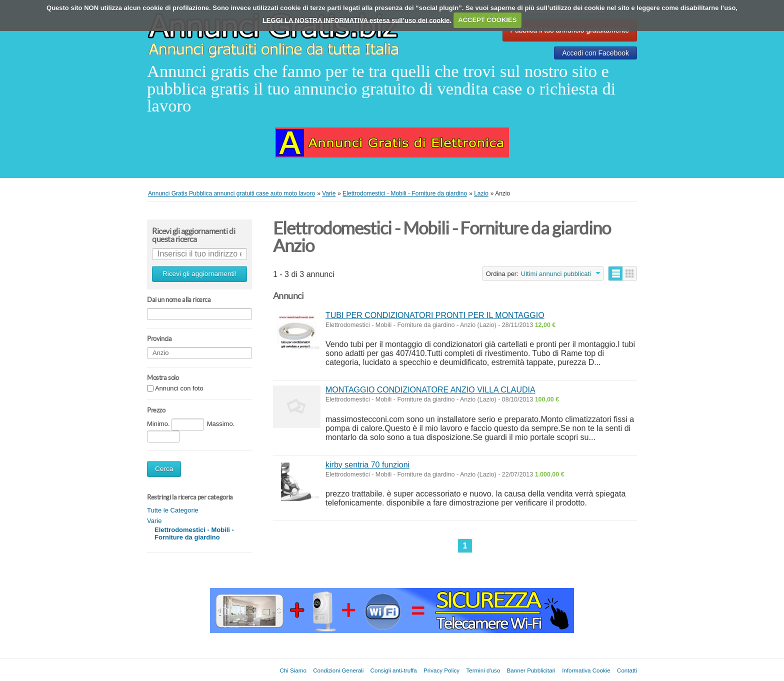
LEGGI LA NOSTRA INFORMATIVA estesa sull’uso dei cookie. (357, 20)
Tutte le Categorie (173, 510)
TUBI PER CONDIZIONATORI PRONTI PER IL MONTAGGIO (435, 315)
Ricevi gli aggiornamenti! (199, 274)
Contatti (627, 670)
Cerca (164, 469)
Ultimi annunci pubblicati (556, 274)
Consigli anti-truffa (394, 670)
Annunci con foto (179, 389)
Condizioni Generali (338, 670)
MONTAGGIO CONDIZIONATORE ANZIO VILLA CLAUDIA (430, 390)
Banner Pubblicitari (531, 670)
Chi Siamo (293, 670)
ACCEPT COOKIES (487, 20)
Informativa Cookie (586, 670)
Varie (154, 521)
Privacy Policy (441, 670)
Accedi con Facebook (595, 53)
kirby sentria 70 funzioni (367, 465)
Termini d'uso (483, 670)
